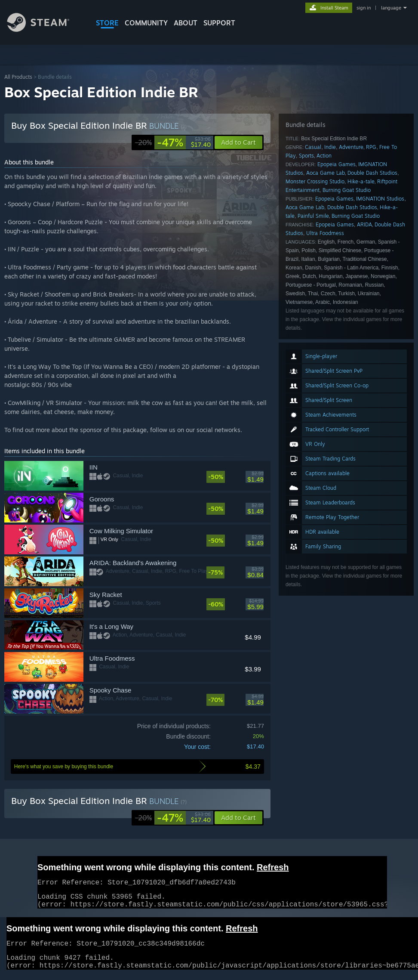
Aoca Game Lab (326, 173)
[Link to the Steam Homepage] (45, 29)
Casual (313, 147)
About (186, 23)
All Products (18, 77)
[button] (238, 818)
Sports (306, 156)
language (391, 8)
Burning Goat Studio (347, 190)
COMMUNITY (146, 23)
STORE (107, 23)
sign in (364, 8)
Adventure (351, 147)
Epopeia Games (337, 164)
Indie (330, 147)
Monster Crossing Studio (315, 181)
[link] (173, 142)
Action (324, 156)
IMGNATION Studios (380, 199)
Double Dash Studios (372, 173)
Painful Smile (313, 216)
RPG (371, 147)
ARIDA (364, 224)
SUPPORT (219, 23)
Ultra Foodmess (325, 233)
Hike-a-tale (361, 181)
